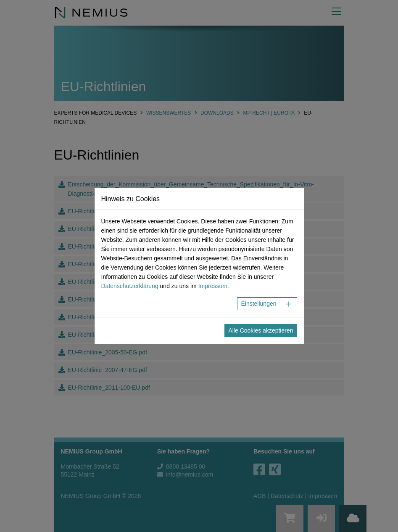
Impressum (213, 286)
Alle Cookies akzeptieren (261, 330)
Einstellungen (258, 304)
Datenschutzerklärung (130, 286)
